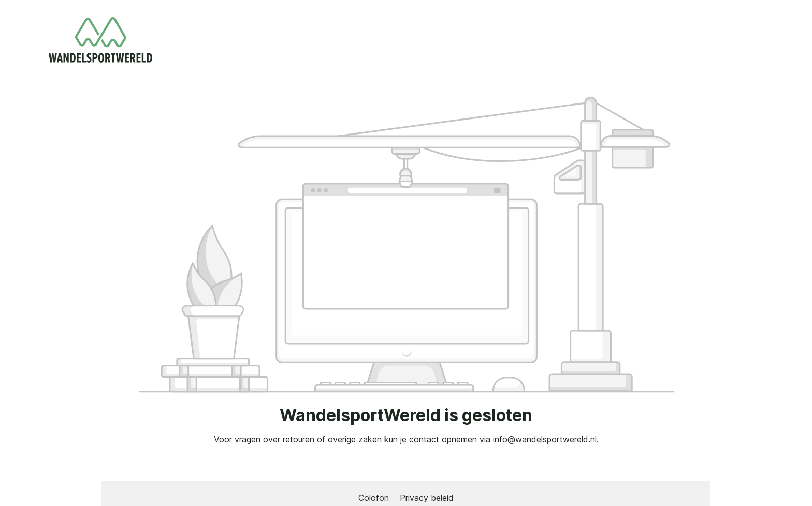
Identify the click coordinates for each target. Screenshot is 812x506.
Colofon (375, 498)
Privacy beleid (427, 498)
